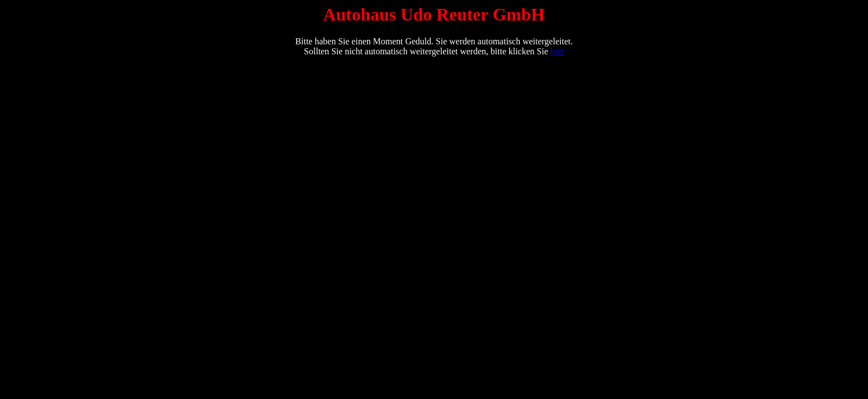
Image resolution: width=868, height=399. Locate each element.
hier (557, 51)
